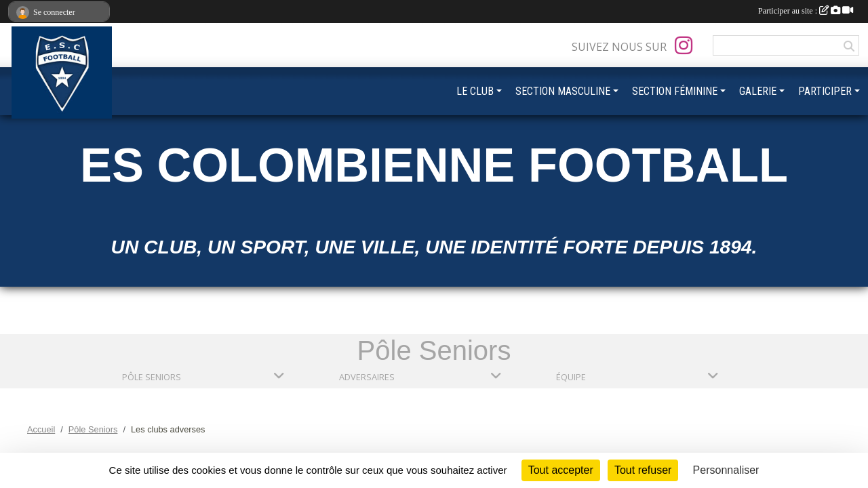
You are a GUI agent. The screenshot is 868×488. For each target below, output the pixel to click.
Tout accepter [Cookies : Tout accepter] (561, 470)
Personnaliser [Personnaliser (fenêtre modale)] (726, 470)
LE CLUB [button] (475, 91)
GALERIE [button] (758, 91)
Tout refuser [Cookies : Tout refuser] (643, 470)
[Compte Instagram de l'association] (684, 45)
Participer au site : (806, 11)
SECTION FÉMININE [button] (675, 91)
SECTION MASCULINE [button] (563, 91)
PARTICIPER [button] (825, 91)
